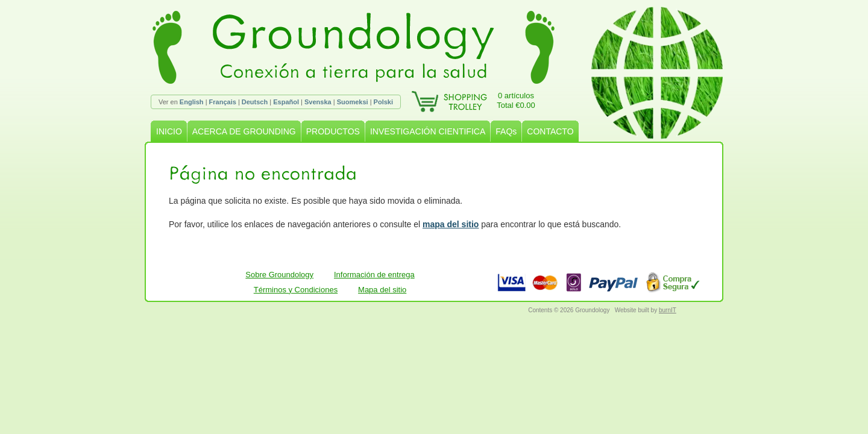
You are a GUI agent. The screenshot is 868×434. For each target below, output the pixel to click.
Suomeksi (353, 102)
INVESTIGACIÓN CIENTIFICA (428, 131)
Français (223, 102)
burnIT (668, 310)
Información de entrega (374, 275)
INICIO (169, 131)
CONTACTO (550, 131)
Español (286, 102)
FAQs (506, 131)
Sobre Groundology (279, 275)
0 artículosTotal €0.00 (516, 100)
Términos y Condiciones (296, 290)
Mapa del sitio (382, 290)
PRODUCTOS (333, 131)
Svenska (318, 102)
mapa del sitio (451, 224)
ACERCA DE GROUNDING (244, 131)
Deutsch (255, 102)
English (192, 102)
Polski (383, 102)
